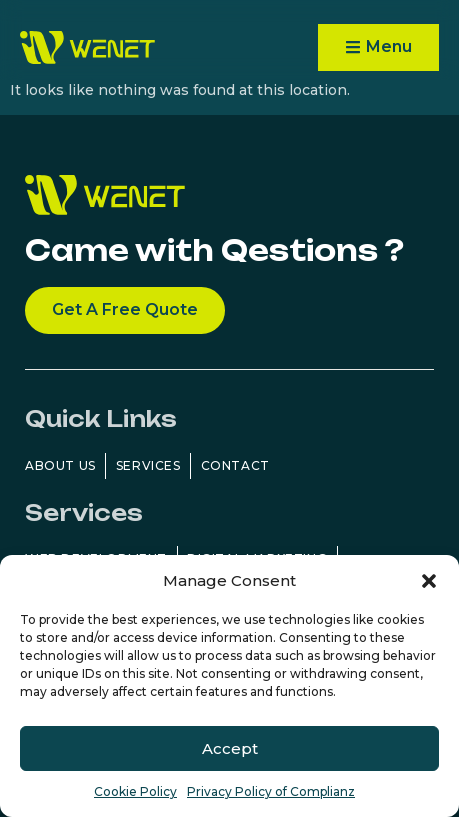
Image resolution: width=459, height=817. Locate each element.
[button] (429, 581)
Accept (230, 748)
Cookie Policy (135, 791)
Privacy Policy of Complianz (271, 791)
